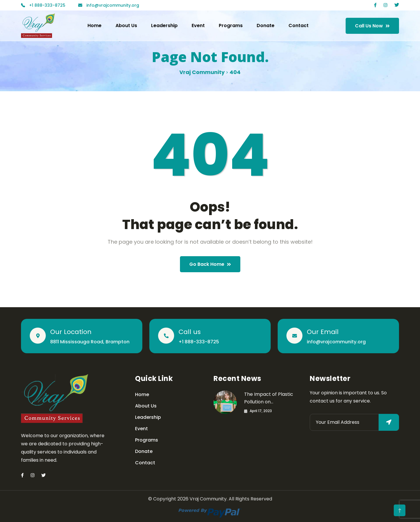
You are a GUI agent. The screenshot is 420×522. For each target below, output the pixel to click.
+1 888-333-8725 (199, 342)
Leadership (164, 26)
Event (198, 26)
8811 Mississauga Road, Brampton (90, 342)
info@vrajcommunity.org (336, 342)
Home (94, 26)
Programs (231, 26)
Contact (299, 26)
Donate (266, 26)
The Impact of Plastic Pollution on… (269, 398)
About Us (126, 26)
